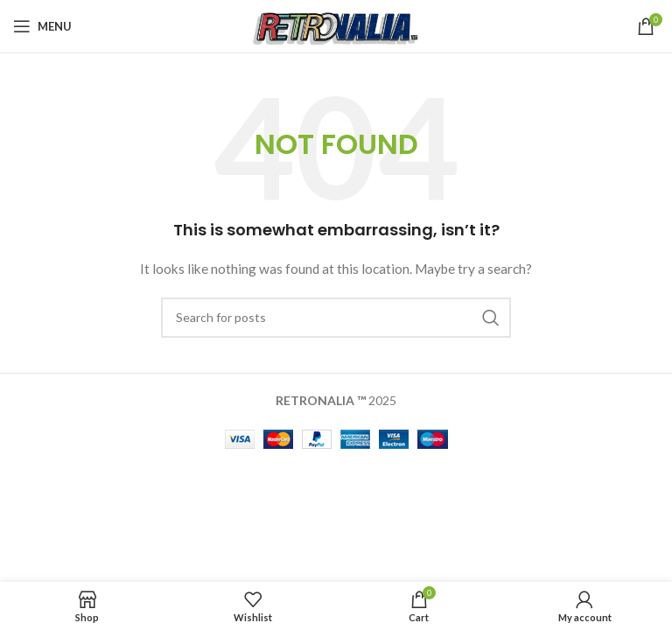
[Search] (336, 318)
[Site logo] (336, 25)
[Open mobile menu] (42, 26)
